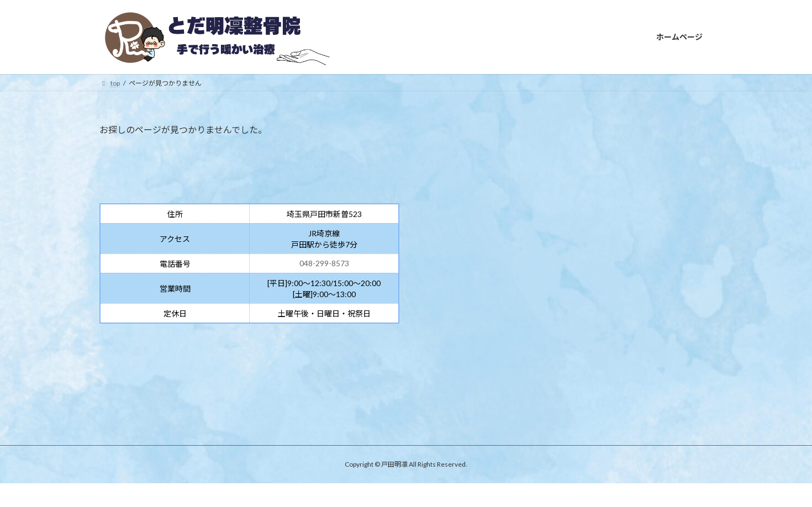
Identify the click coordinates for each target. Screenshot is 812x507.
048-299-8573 (324, 263)
